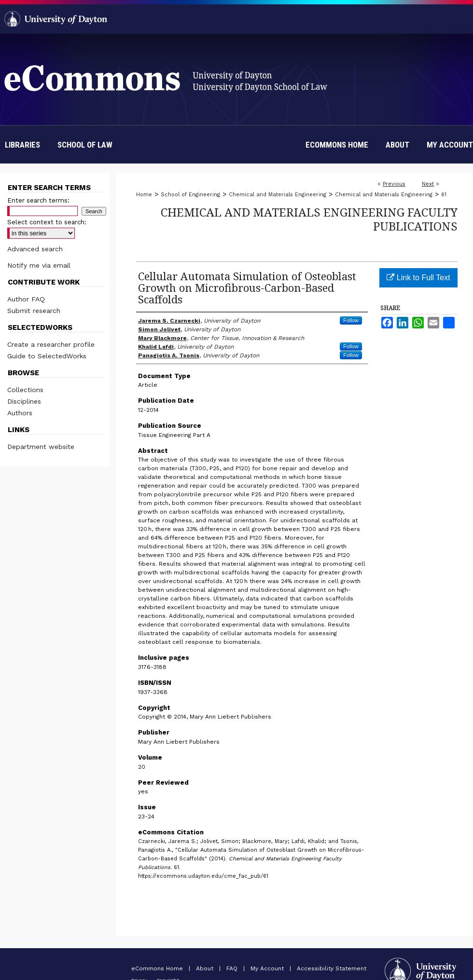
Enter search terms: (38, 200)
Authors (20, 413)
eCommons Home (158, 968)
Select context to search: (47, 222)
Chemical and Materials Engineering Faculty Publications (309, 219)
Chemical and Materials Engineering (278, 195)
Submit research (34, 311)
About (206, 968)
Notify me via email (39, 265)
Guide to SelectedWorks (47, 356)
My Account (268, 968)
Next (428, 184)
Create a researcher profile (51, 344)
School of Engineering (190, 195)
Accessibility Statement (332, 968)
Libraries (22, 145)
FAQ (233, 968)
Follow (351, 320)
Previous (394, 184)
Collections (25, 390)
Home (144, 195)
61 (444, 195)
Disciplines (24, 401)
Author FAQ (26, 299)
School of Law (85, 145)
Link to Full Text (418, 278)
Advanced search (35, 249)
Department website (41, 447)
